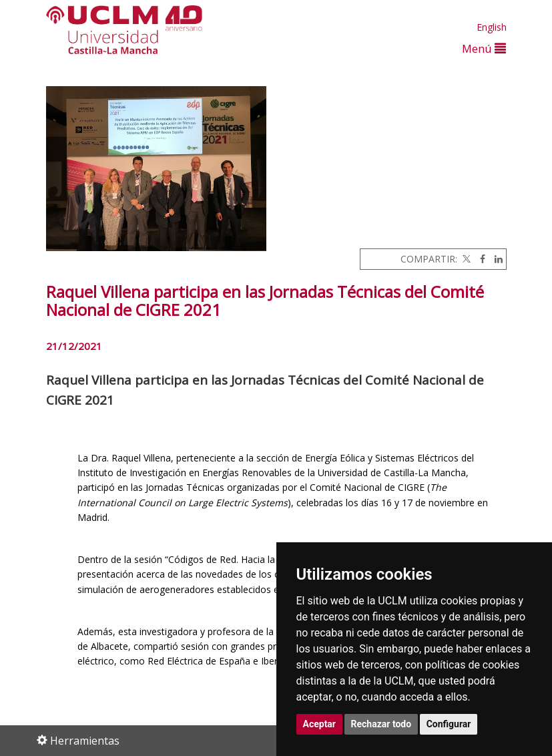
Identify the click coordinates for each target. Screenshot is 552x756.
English (492, 27)
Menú (484, 48)
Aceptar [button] (320, 724)
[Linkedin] (495, 259)
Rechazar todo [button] (381, 724)
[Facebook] (479, 259)
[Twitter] (465, 259)
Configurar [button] (449, 724)
